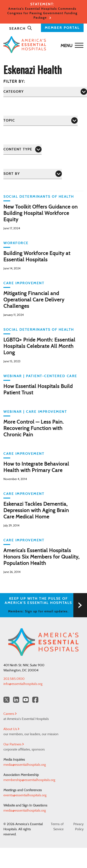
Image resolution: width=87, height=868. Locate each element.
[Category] (45, 92)
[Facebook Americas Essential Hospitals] (35, 700)
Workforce (16, 243)
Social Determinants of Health (39, 197)
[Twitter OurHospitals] (7, 700)
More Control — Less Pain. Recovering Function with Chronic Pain (34, 428)
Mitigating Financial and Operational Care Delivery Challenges (34, 300)
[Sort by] (33, 174)
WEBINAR (13, 376)
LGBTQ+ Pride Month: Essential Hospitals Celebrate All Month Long (39, 346)
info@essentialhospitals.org (23, 684)
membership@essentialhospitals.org (29, 780)
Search (21, 29)
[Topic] (41, 121)
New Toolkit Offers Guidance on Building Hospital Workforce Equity (41, 213)
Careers (10, 714)
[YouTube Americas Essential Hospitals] (26, 700)
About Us (11, 729)
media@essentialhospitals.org (25, 765)
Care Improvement (24, 283)
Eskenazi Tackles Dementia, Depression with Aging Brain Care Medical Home (36, 511)
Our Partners (14, 744)
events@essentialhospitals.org (25, 795)
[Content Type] (22, 149)
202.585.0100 (14, 679)
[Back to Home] (42, 45)
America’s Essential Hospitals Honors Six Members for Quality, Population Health (41, 557)
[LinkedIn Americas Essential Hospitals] (16, 700)
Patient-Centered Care (52, 376)
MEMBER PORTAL (62, 28)
